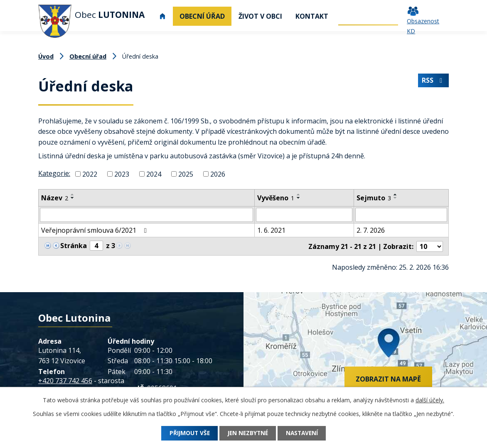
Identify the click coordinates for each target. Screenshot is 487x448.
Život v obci (260, 16)
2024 (154, 174)
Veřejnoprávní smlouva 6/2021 (95, 230)
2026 (218, 174)
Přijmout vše (187, 433)
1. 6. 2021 (271, 230)
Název (55, 198)
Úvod (162, 16)
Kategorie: (54, 173)
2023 (122, 174)
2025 (186, 174)
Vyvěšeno (276, 198)
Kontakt (312, 16)
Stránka (74, 246)
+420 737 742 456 (65, 380)
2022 (90, 174)
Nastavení (305, 433)
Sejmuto (374, 198)
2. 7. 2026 (371, 230)
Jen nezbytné (248, 433)
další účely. (430, 400)
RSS (433, 81)
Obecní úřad (202, 16)
